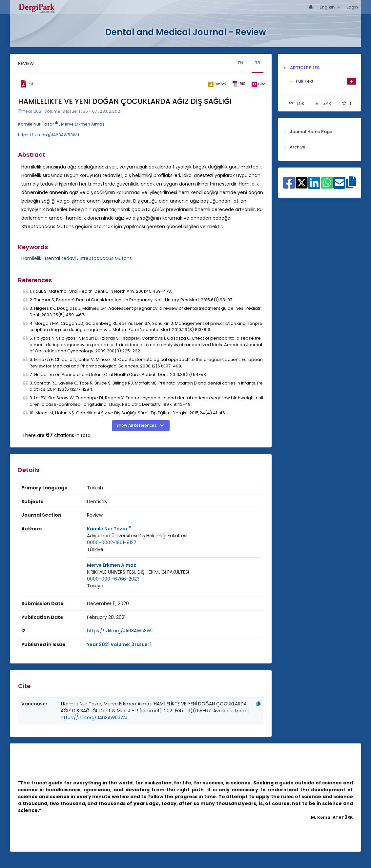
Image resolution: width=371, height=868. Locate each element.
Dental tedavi (60, 258)
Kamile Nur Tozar (38, 124)
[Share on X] (302, 182)
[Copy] (258, 704)
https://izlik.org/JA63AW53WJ (49, 135)
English (328, 7)
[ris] (239, 84)
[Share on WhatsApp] (327, 186)
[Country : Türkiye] (95, 550)
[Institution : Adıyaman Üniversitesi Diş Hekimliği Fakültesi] (137, 536)
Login (352, 7)
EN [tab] (241, 63)
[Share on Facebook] (289, 186)
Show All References (137, 425)
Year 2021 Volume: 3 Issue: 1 (119, 644)
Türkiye (95, 549)
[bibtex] (217, 84)
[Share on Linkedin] (314, 186)
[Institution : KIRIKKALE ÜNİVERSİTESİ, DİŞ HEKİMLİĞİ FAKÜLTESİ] (138, 572)
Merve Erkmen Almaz (83, 124)
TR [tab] (258, 63)
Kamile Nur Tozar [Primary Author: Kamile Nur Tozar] (109, 529)
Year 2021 (33, 111)
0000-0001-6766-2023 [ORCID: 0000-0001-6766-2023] (113, 579)
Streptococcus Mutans (106, 258)
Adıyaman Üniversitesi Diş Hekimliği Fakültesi (137, 536)
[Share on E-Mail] (339, 186)
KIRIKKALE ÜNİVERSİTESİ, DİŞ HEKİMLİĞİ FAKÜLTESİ (138, 572)
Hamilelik (31, 258)
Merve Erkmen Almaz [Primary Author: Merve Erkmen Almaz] (112, 565)
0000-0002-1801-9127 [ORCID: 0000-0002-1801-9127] (112, 542)
